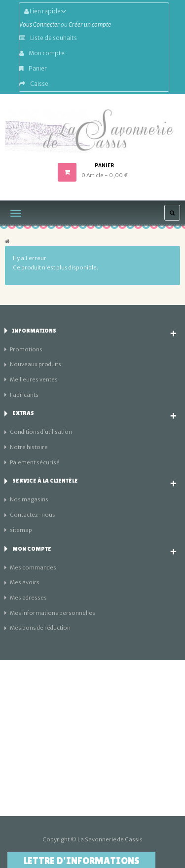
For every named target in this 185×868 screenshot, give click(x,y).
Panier (33, 68)
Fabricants (24, 395)
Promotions (26, 349)
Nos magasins (29, 499)
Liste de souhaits (48, 38)
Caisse (34, 84)
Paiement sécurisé (35, 462)
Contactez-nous (33, 515)
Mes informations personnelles (53, 613)
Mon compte (42, 53)
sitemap (21, 530)
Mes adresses (28, 598)
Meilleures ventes (34, 379)
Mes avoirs (25, 582)
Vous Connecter (39, 24)
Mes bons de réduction (40, 628)
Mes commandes (33, 567)
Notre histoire (29, 447)
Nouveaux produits (36, 364)
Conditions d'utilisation (41, 432)
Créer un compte (90, 24)
